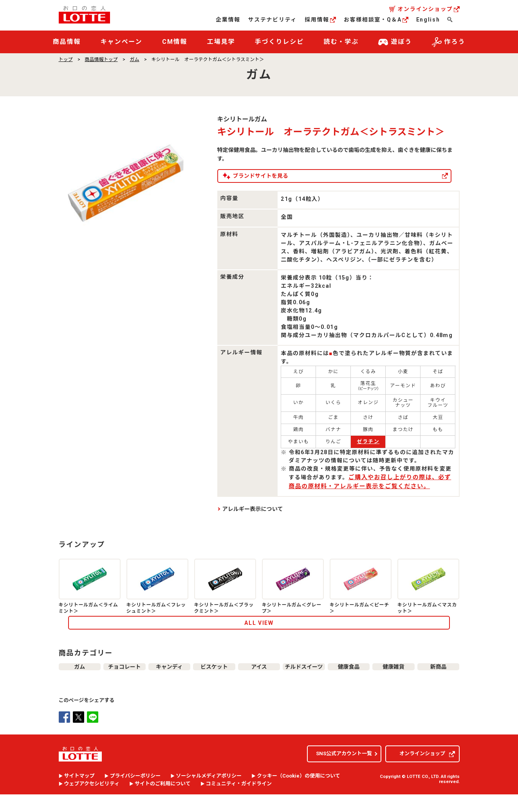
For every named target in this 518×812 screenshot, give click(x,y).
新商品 (438, 681)
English (428, 20)
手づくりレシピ (279, 42)
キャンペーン (122, 42)
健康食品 (349, 681)
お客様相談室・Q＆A (376, 20)
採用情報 (320, 20)
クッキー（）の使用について (299, 794)
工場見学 (221, 42)
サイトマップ (79, 794)
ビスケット (214, 681)
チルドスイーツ (304, 681)
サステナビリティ (273, 20)
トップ (66, 60)
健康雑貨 (393, 681)
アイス (259, 681)
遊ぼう (395, 42)
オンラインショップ (428, 9)
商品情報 (67, 42)
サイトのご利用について (163, 801)
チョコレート (125, 681)
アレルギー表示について (253, 509)
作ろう (449, 42)
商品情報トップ (101, 60)
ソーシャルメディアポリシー (209, 794)
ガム (135, 60)
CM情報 (175, 42)
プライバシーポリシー (135, 794)
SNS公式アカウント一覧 (344, 771)
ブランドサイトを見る (289, 176)
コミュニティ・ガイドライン (239, 801)
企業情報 (228, 20)
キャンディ (169, 681)
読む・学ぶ (341, 42)
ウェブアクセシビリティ (92, 801)
